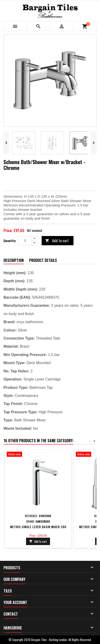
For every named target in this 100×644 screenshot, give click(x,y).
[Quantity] (25, 241)
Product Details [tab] (43, 260)
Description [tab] (14, 260)
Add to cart (57, 241)
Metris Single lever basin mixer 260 (38, 527)
